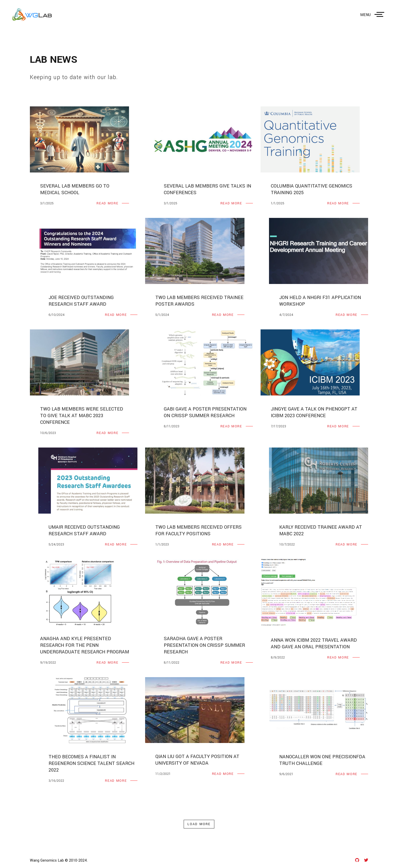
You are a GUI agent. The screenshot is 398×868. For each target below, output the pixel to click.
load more (199, 824)
